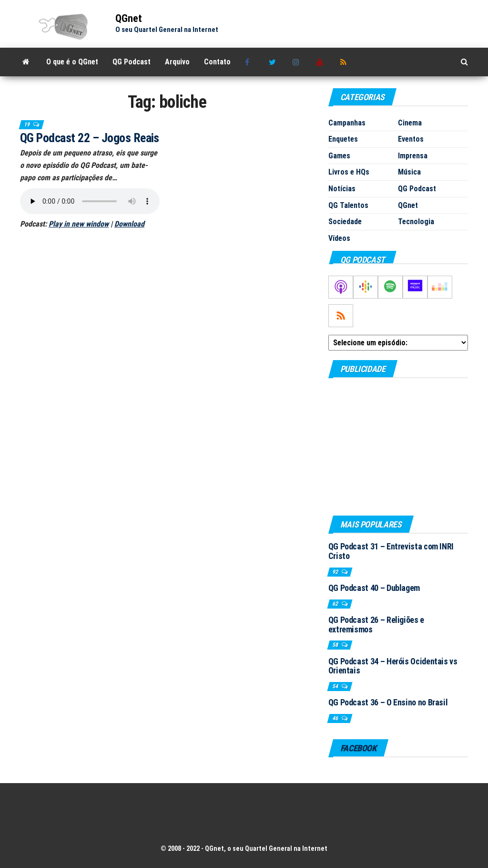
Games (339, 156)
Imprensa (413, 156)
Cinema (410, 123)
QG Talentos (348, 205)
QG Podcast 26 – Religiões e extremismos (376, 625)
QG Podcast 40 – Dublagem (374, 588)
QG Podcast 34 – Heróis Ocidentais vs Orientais (393, 666)
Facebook (250, 62)
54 (336, 686)
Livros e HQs (349, 172)
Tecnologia (416, 222)
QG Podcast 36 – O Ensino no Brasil (388, 702)
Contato (217, 62)
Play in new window (79, 224)
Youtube (321, 62)
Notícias (342, 189)
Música (409, 172)
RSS (345, 62)
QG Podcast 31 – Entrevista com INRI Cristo (391, 551)
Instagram (297, 62)
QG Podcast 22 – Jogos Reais (90, 138)
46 (336, 718)
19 (27, 124)
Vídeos (339, 238)
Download (129, 224)
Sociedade (345, 222)
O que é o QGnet (72, 62)
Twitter (274, 62)
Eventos (411, 139)
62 (336, 604)
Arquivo (177, 62)
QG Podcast (132, 62)
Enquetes (343, 139)
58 (336, 645)
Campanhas (347, 123)
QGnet (129, 18)
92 (336, 572)
